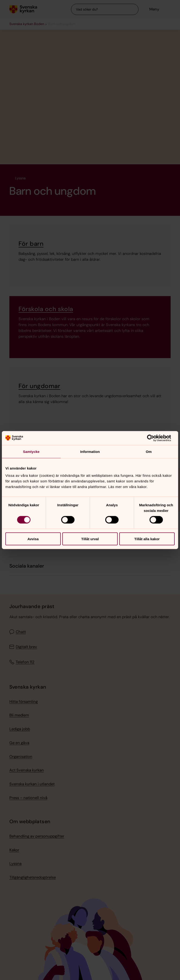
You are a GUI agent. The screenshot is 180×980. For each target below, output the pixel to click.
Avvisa (33, 539)
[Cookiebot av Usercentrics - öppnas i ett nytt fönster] (154, 438)
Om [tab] (149, 451)
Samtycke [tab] (31, 451)
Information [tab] (90, 451)
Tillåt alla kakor (147, 539)
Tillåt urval (90, 539)
